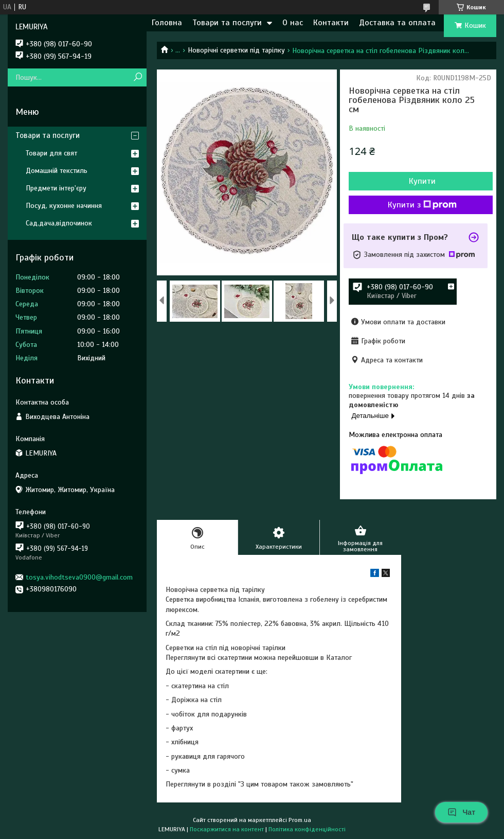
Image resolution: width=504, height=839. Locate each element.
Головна (167, 23)
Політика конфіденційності (307, 829)
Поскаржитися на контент (227, 829)
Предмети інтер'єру (56, 188)
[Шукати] (138, 77)
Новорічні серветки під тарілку (236, 50)
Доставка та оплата (397, 23)
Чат (461, 812)
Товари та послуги (227, 23)
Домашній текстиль (57, 171)
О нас (293, 23)
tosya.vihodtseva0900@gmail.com (79, 577)
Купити (422, 181)
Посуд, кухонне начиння (64, 206)
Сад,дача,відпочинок (59, 223)
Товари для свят (51, 153)
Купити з (422, 205)
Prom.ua (300, 820)
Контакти (331, 23)
